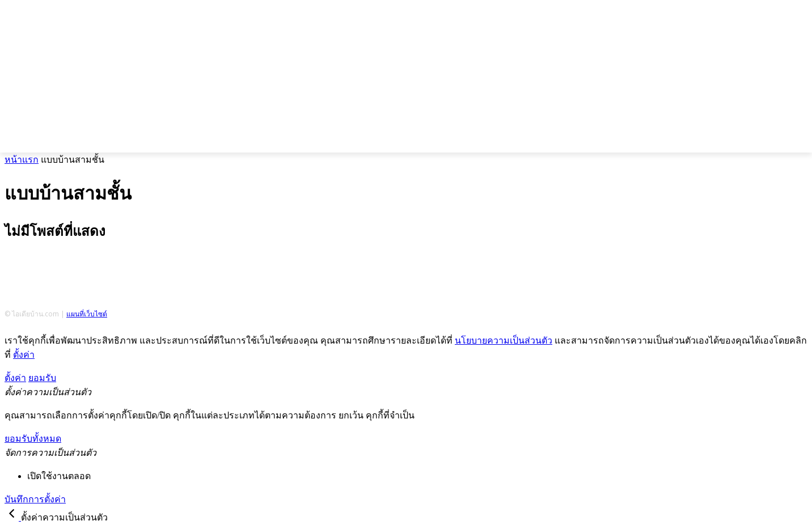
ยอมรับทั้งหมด (33, 439)
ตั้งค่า (24, 355)
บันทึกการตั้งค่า (35, 499)
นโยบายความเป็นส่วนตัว (504, 340)
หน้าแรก (22, 160)
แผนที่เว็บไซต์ (87, 314)
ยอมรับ (42, 378)
